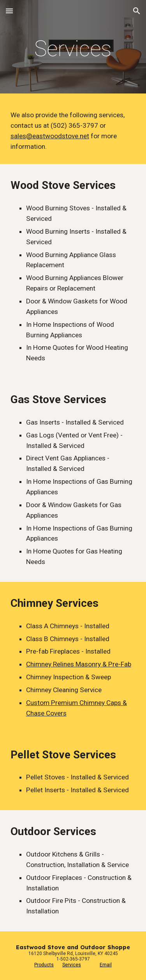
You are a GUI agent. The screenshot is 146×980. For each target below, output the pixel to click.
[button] (9, 11)
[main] (73, 49)
